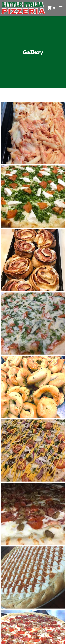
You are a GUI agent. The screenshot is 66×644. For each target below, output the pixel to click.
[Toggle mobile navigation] (61, 8)
